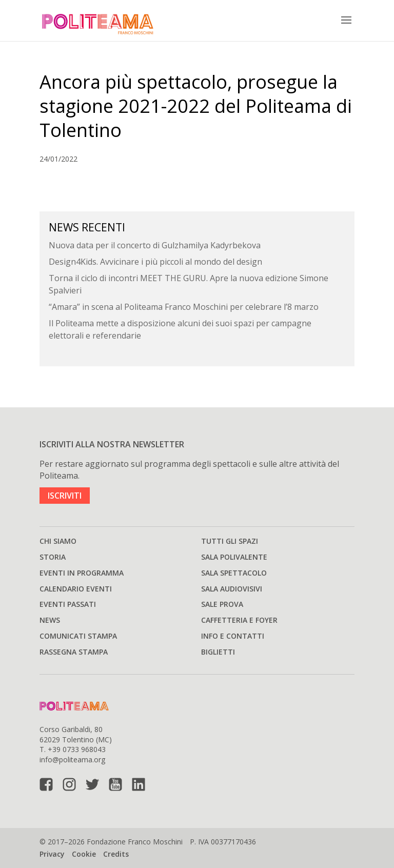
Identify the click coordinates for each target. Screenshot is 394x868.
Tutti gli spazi (230, 541)
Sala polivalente (234, 557)
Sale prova (222, 604)
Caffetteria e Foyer (239, 620)
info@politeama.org (72, 759)
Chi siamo (58, 541)
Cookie (84, 854)
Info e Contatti (233, 636)
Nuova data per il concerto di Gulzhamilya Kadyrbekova (155, 245)
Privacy (52, 854)
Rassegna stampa (74, 652)
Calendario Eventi (76, 589)
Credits (116, 854)
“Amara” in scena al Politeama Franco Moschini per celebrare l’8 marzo (184, 307)
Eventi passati (68, 604)
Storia (53, 557)
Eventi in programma (82, 573)
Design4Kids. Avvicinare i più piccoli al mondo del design (155, 262)
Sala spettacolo (234, 573)
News (50, 620)
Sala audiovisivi (232, 589)
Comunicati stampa (78, 636)
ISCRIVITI (65, 496)
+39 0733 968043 (77, 749)
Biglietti (218, 652)
